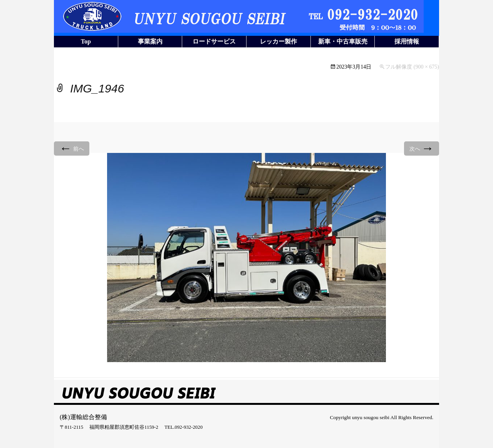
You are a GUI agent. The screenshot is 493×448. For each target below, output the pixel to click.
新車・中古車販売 (343, 41)
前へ (72, 148)
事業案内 (150, 41)
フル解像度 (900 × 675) (412, 67)
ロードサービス (214, 41)
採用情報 (407, 41)
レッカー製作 (278, 41)
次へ (422, 148)
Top (86, 41)
